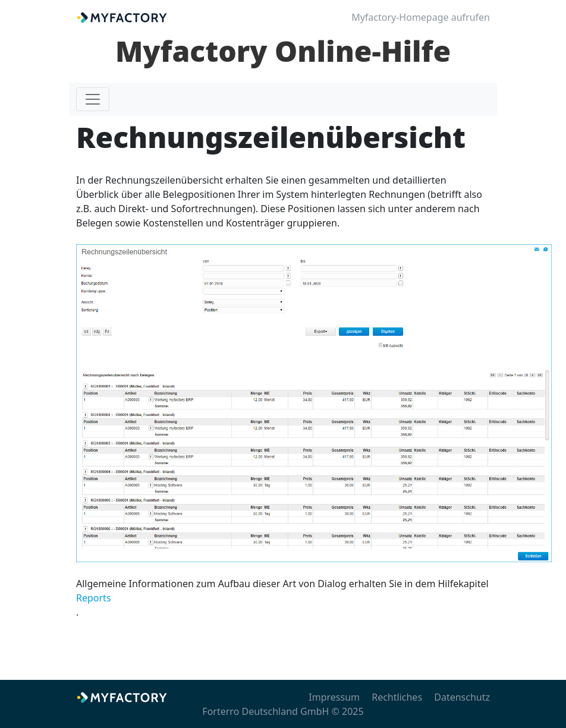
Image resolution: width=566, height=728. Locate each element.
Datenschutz (462, 697)
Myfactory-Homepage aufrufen (421, 17)
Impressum (334, 697)
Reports (94, 598)
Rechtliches (397, 697)
